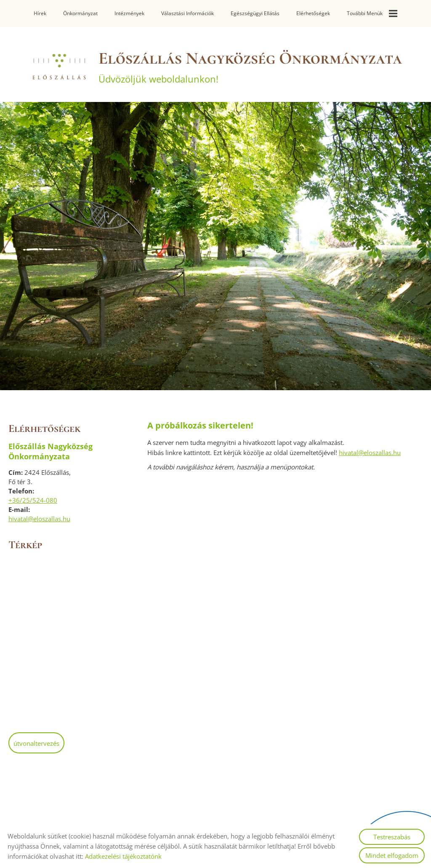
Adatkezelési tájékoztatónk (123, 856)
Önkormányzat (80, 13)
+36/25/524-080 (33, 500)
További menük (372, 13)
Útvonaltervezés (36, 743)
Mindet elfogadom (392, 855)
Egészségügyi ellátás (255, 13)
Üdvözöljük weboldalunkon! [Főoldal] (250, 67)
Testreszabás (392, 837)
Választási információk (188, 13)
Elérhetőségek (313, 13)
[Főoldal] (59, 67)
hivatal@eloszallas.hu (39, 519)
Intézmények (129, 13)
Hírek (40, 13)
